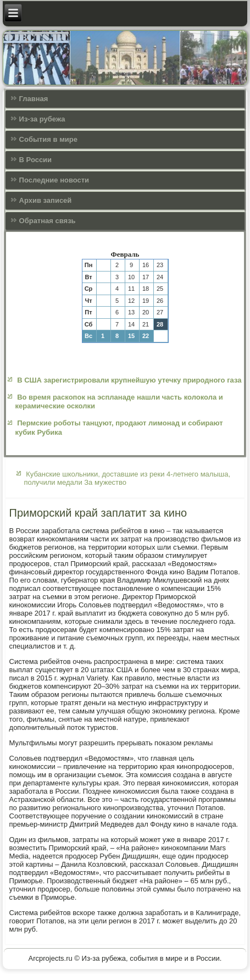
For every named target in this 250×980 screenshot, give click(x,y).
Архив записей (46, 200)
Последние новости (54, 180)
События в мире (48, 139)
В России (36, 160)
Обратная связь (48, 221)
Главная (34, 99)
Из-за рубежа (42, 119)
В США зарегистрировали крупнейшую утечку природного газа (129, 380)
